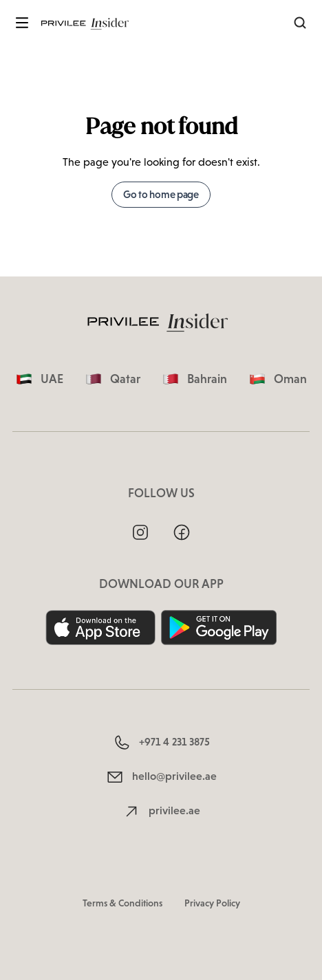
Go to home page (161, 195)
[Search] (300, 23)
